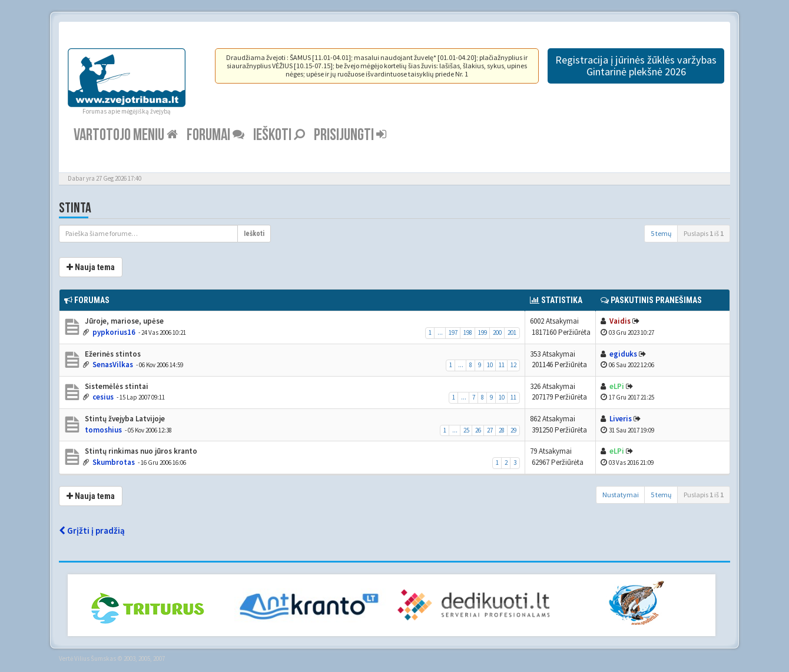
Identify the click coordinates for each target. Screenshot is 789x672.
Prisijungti (350, 135)
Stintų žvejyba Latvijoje (124, 419)
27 (490, 430)
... (440, 332)
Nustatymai (621, 495)
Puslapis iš (704, 233)
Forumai (216, 135)
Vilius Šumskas (95, 658)
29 (513, 430)
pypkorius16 (114, 332)
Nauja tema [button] (91, 267)
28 (502, 430)
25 (466, 430)
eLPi (617, 386)
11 (502, 365)
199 (483, 332)
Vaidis (620, 321)
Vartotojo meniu (126, 135)
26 (478, 430)
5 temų (661, 233)
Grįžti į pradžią (92, 530)
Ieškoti (279, 135)
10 (490, 365)
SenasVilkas (113, 365)
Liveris (621, 419)
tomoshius (103, 430)
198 (468, 332)
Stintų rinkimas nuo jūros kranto (140, 451)
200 (497, 332)
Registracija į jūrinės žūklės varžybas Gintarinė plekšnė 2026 (636, 66)
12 (513, 365)
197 (453, 332)
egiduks (623, 354)
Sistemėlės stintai (116, 386)
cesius (103, 397)
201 (512, 332)
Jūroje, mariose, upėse (123, 321)
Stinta (75, 208)
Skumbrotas (114, 462)
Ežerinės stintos (112, 354)
